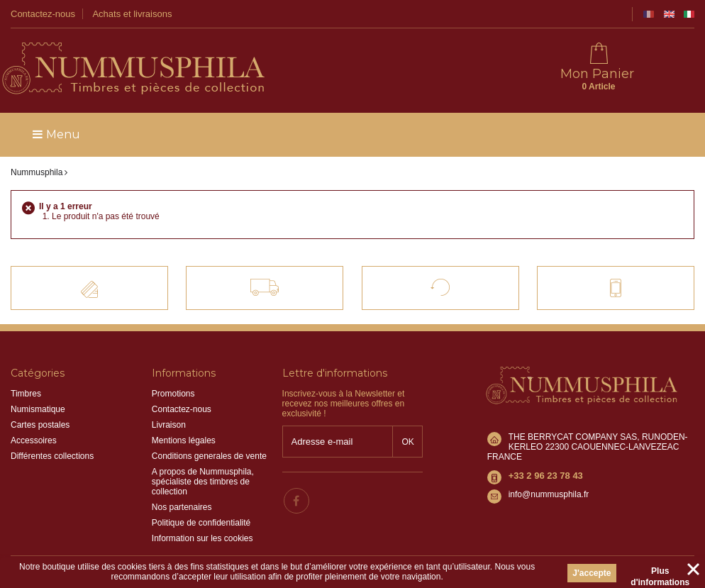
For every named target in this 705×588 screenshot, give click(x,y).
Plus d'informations (660, 573)
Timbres (26, 394)
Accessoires (34, 440)
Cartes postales (40, 425)
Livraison (169, 425)
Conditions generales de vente (209, 456)
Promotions (173, 394)
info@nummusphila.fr (549, 494)
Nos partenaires (182, 507)
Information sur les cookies (202, 538)
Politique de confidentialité (201, 523)
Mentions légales (184, 440)
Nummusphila (37, 172)
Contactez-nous (43, 14)
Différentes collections (52, 456)
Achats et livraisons (132, 14)
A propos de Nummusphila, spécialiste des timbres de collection (203, 482)
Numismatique (38, 409)
